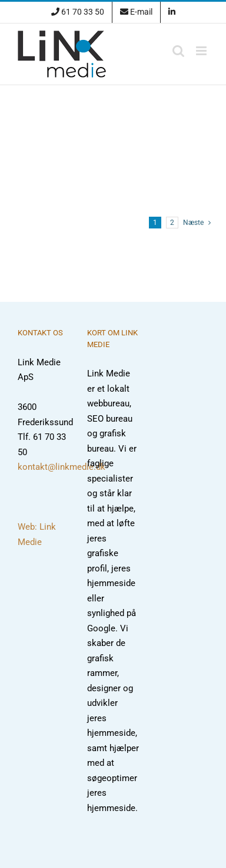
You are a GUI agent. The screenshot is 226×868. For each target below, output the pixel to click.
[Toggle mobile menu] (202, 51)
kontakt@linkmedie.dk (62, 467)
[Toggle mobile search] (178, 51)
